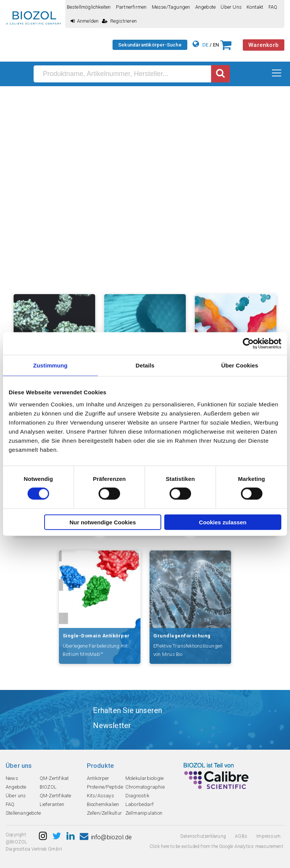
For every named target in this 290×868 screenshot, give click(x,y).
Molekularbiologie (144, 778)
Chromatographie (145, 787)
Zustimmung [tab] (50, 365)
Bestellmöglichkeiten (89, 7)
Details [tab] (145, 365)
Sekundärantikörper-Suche (150, 45)
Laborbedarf (140, 804)
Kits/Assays (100, 796)
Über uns (231, 7)
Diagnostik (137, 796)
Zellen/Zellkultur (104, 813)
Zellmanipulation (144, 813)
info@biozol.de (106, 837)
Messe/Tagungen (171, 7)
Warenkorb (264, 45)
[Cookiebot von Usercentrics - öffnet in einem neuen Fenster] (248, 344)
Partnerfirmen (131, 7)
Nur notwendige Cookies (103, 522)
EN (216, 45)
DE (205, 45)
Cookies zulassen (223, 522)
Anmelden (85, 21)
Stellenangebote (23, 813)
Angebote (206, 7)
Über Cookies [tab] (240, 365)
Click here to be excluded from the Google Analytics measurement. (217, 846)
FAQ (273, 7)
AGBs (241, 836)
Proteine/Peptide (105, 787)
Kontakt (255, 7)
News (12, 778)
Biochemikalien (103, 804)
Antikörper (98, 778)
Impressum (268, 836)
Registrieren (119, 21)
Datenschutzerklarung (203, 836)
